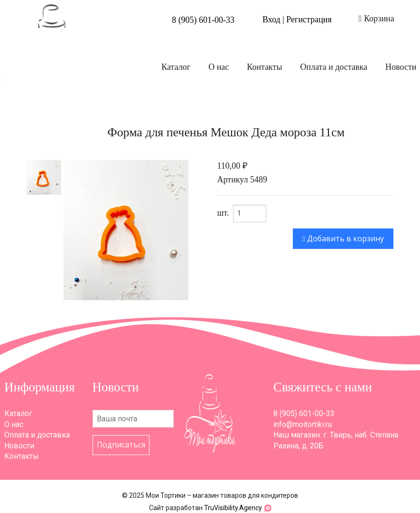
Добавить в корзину (343, 238)
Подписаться (121, 445)
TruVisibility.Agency (233, 508)
